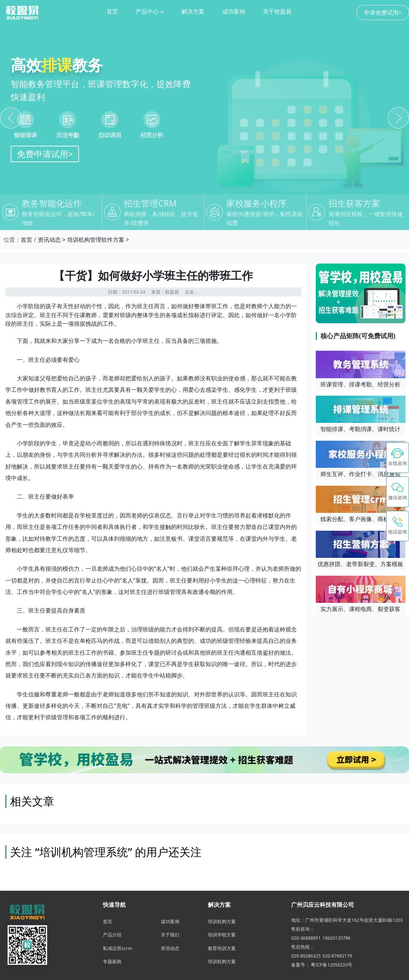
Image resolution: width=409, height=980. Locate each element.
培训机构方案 (222, 921)
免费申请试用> (45, 154)
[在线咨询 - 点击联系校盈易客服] (398, 457)
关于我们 (170, 935)
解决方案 (193, 11)
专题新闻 (112, 961)
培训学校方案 (222, 935)
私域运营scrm (118, 948)
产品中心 (150, 11)
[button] (398, 492)
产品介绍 (112, 935)
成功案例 (234, 11)
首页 (112, 11)
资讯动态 (49, 240)
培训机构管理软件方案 (96, 240)
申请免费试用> (383, 12)
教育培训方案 (222, 948)
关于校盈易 (277, 11)
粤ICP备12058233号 (331, 965)
